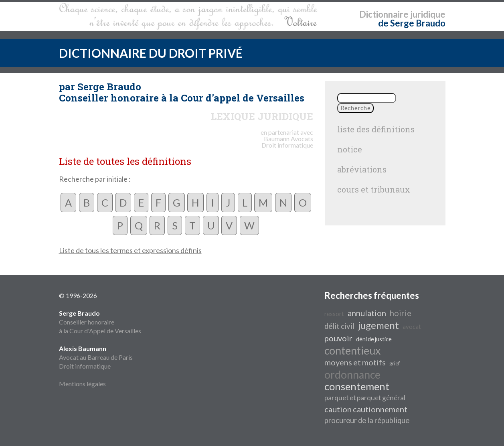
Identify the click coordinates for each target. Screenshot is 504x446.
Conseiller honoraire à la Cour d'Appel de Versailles (100, 322)
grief (395, 363)
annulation (367, 313)
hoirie (401, 313)
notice (350, 149)
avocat (412, 327)
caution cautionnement (366, 409)
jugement (379, 325)
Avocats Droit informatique (287, 142)
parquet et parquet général (365, 398)
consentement (357, 386)
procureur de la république (367, 420)
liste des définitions (376, 129)
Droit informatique (85, 366)
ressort (334, 314)
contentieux (352, 351)
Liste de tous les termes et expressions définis (130, 250)
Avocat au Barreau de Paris (96, 357)
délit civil (339, 326)
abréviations (362, 169)
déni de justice (374, 339)
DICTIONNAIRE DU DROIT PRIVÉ (151, 53)
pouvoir (338, 338)
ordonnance (352, 375)
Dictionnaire (384, 14)
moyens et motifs (355, 362)
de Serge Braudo (412, 23)
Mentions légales (82, 384)
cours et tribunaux (374, 189)
